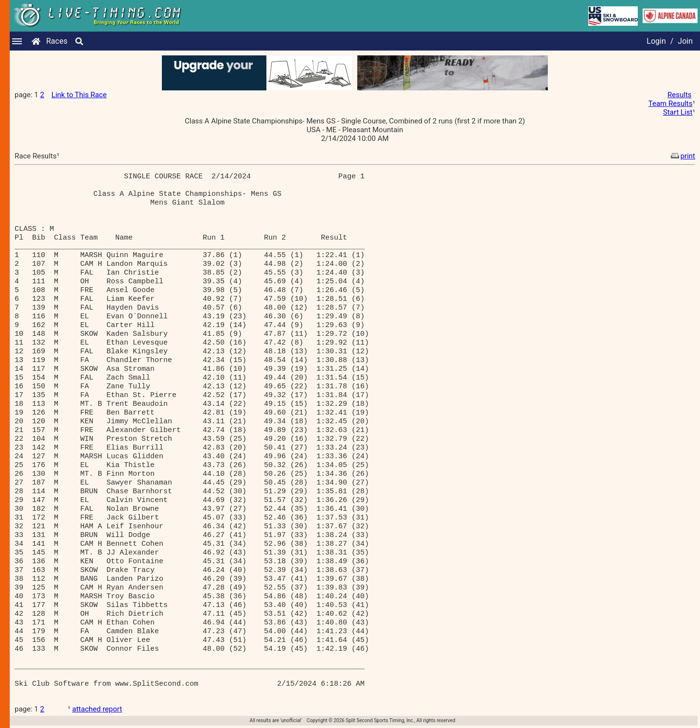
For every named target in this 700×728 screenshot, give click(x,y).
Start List (678, 112)
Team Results (671, 104)
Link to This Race (79, 95)
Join (685, 41)
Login (656, 41)
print (682, 156)
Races (57, 41)
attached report (97, 709)
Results (680, 95)
